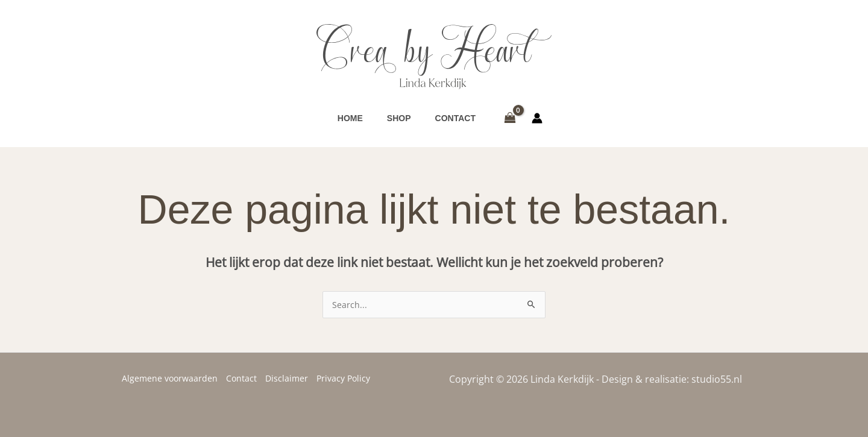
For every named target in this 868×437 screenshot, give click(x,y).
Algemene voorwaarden (170, 378)
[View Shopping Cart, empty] (510, 118)
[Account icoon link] (537, 118)
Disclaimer (287, 378)
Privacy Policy (343, 378)
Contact (241, 378)
